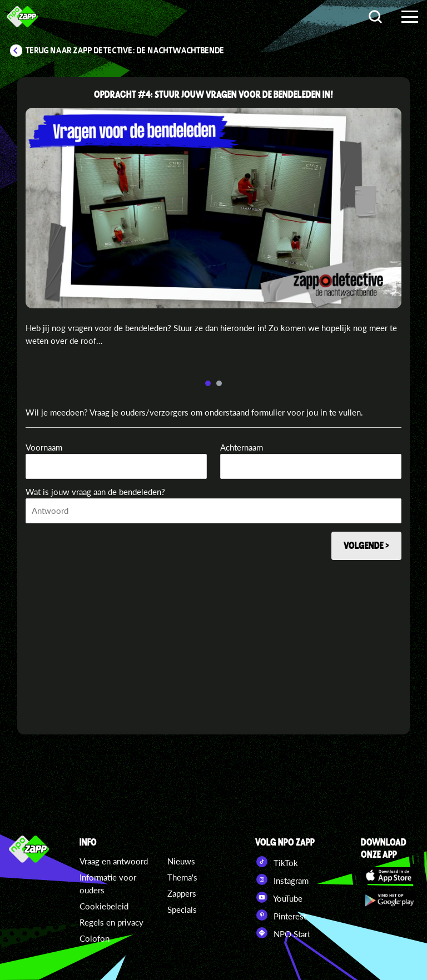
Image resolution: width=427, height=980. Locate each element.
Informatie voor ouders (108, 884)
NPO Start (283, 933)
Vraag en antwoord (114, 861)
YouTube (279, 897)
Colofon (95, 938)
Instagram (282, 879)
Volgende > (366, 545)
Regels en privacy (111, 922)
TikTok (277, 862)
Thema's (182, 877)
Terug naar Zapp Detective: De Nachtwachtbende (125, 51)
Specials (182, 909)
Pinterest (281, 915)
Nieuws (181, 861)
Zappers (182, 893)
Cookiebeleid (104, 906)
